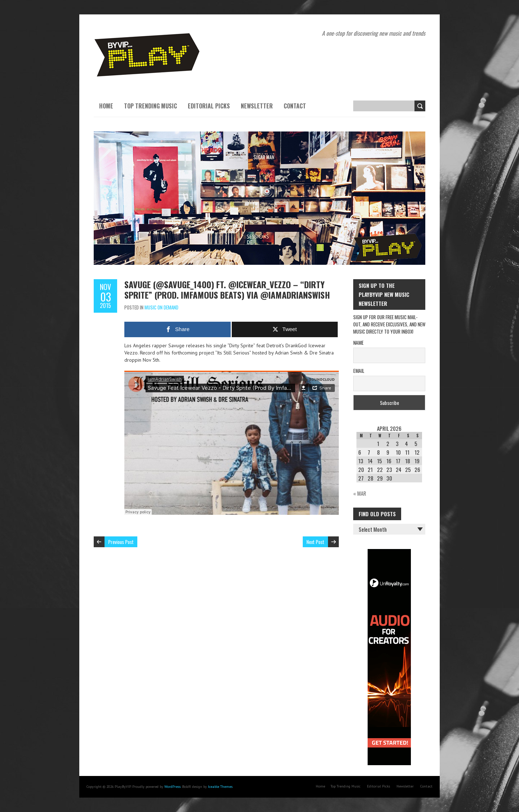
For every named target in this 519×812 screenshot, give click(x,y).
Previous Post (121, 542)
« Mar (360, 493)
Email (359, 371)
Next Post (315, 542)
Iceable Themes (220, 787)
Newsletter (257, 106)
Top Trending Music (150, 106)
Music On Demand (161, 307)
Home (106, 106)
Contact (295, 106)
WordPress (172, 787)
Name (358, 342)
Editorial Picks (209, 106)
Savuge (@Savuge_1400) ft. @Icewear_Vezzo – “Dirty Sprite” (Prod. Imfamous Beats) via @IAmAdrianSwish (227, 289)
